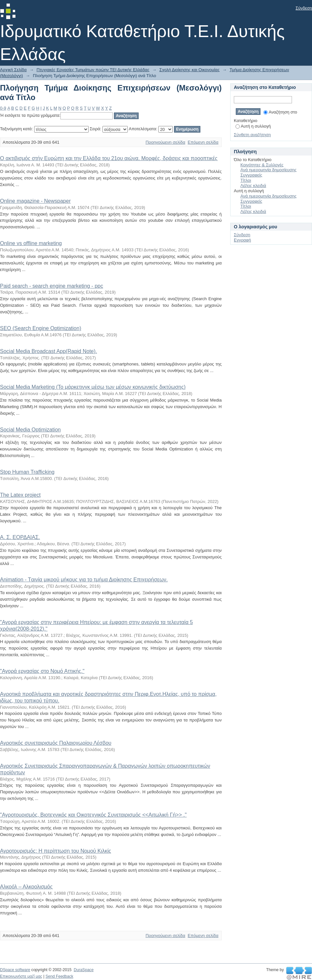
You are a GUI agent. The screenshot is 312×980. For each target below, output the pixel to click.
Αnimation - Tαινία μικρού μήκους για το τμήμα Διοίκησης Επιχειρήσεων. (84, 580)
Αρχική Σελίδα (13, 70)
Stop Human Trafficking (27, 472)
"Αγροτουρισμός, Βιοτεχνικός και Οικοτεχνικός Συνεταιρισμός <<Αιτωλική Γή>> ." (93, 815)
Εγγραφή (242, 240)
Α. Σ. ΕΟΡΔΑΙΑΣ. (20, 537)
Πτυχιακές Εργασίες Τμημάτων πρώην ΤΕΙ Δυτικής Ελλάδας (93, 70)
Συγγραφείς (251, 175)
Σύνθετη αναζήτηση (252, 135)
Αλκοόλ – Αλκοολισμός (26, 887)
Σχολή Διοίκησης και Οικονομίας (189, 70)
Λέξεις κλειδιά (253, 186)
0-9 (3, 108)
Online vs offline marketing (31, 243)
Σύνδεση (304, 8)
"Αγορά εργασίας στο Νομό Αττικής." (42, 671)
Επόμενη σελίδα (203, 142)
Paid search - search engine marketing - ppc (52, 286)
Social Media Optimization (30, 430)
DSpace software (15, 970)
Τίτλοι (246, 180)
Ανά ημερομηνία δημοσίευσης (268, 170)
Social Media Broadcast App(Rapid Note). (48, 351)
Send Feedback (59, 976)
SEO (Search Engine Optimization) (41, 328)
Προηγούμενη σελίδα (165, 142)
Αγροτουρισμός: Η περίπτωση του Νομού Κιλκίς (56, 851)
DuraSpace (83, 970)
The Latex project (20, 495)
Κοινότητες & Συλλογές (262, 165)
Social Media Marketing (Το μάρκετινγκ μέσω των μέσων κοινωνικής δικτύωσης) (93, 387)
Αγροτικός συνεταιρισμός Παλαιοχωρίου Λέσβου (56, 743)
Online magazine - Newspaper (35, 201)
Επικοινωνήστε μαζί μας (21, 976)
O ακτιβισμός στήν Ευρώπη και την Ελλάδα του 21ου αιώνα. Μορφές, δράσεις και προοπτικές (109, 158)
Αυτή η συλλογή (253, 126)
